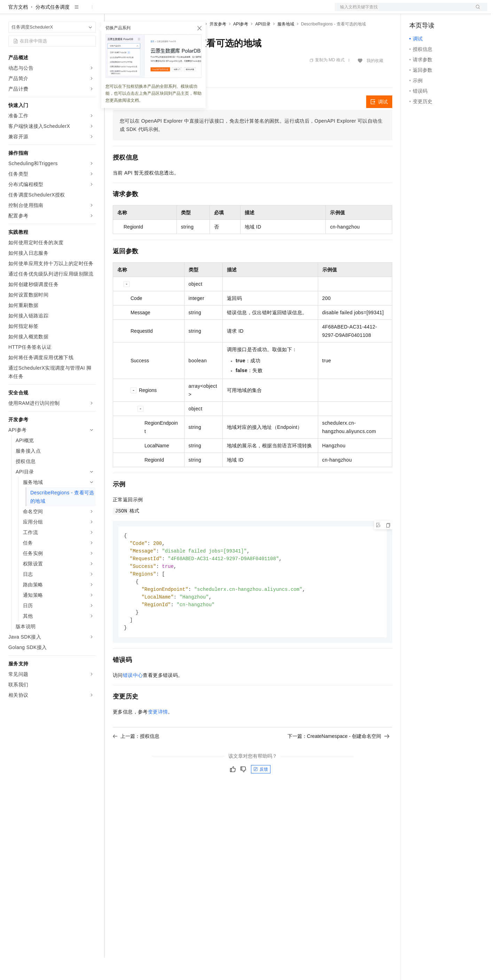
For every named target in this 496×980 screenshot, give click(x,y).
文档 (402, 11)
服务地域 (286, 46)
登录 (476, 11)
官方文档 (18, 29)
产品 (90, 11)
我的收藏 (375, 83)
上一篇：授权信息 (136, 763)
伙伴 (189, 11)
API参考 (241, 46)
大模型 (71, 11)
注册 (450, 11)
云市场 (170, 11)
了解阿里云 (229, 11)
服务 (205, 11)
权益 (134, 11)
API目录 (263, 46)
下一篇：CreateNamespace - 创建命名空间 (338, 763)
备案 (417, 11)
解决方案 (112, 11)
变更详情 (158, 739)
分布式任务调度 (53, 29)
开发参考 (218, 46)
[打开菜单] (11, 11)
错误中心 (133, 702)
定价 (150, 11)
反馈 (261, 796)
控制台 (434, 11)
